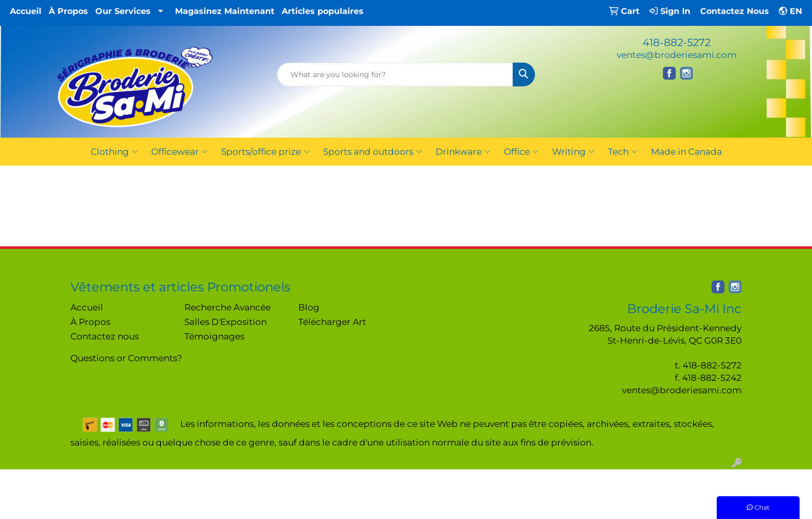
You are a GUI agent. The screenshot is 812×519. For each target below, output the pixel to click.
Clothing (114, 152)
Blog (309, 307)
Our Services (123, 11)
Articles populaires (323, 11)
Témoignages (214, 336)
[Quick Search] (395, 75)
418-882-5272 (677, 42)
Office (521, 152)
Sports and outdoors (373, 152)
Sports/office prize (265, 152)
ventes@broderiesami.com (677, 55)
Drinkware (463, 152)
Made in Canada (686, 151)
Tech (623, 152)
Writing (573, 152)
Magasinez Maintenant (225, 11)
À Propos (68, 11)
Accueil (26, 11)
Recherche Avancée (228, 307)
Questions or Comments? (126, 358)
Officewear (179, 152)
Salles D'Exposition (226, 322)
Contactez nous (105, 336)
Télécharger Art (332, 322)
